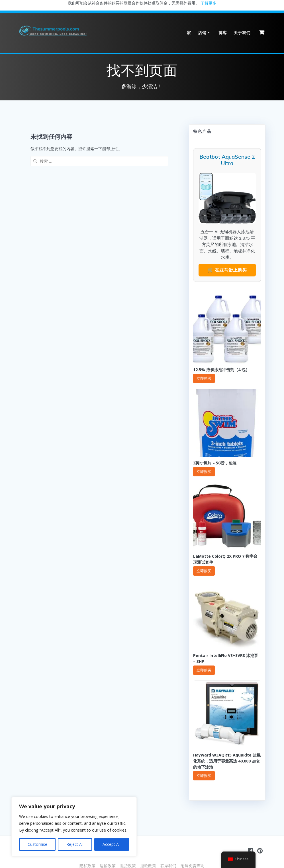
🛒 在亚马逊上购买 (227, 270)
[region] (74, 827)
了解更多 (209, 3)
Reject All (75, 844)
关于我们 (242, 33)
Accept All (112, 844)
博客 (223, 33)
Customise (37, 844)
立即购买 (204, 378)
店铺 (202, 33)
